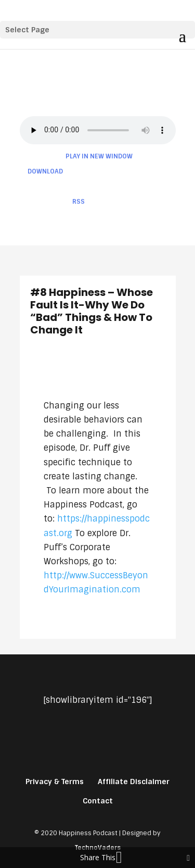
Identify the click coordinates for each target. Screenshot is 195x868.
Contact (98, 801)
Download (45, 171)
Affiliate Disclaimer (134, 782)
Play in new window (99, 156)
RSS (79, 202)
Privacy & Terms (55, 782)
